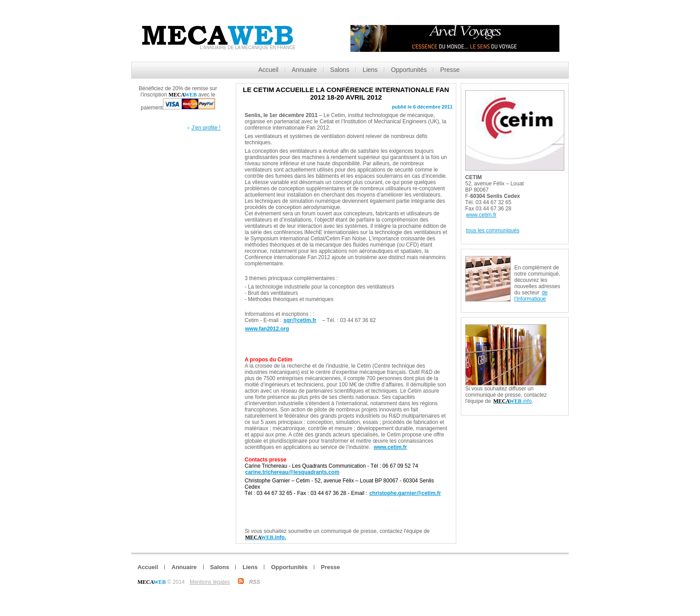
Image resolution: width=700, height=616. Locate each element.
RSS (255, 582)
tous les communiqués (493, 230)
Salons (340, 70)
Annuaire (304, 70)
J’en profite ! (206, 128)
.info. (266, 537)
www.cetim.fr (390, 447)
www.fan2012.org (267, 329)
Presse (450, 70)
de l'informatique (531, 296)
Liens (370, 70)
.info (512, 401)
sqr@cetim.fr (300, 320)
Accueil (268, 70)
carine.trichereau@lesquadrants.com (292, 472)
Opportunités (409, 70)
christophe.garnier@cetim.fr (405, 493)
